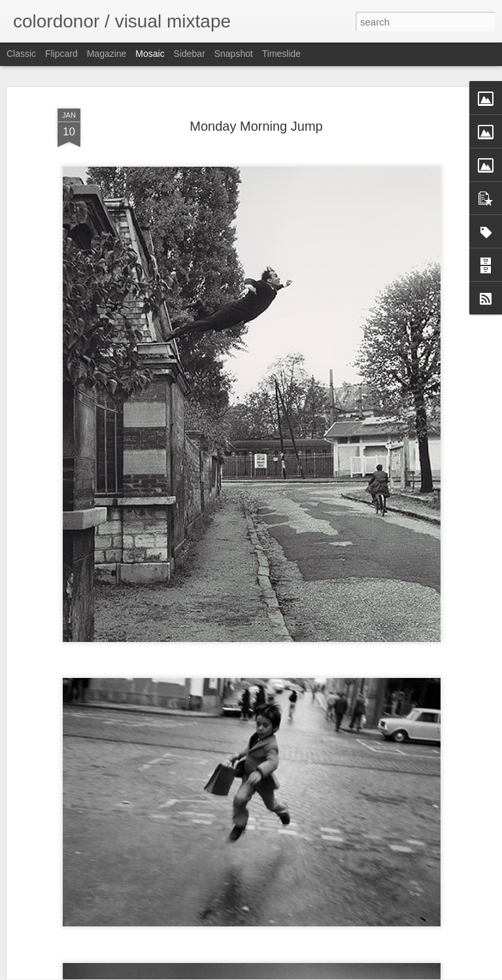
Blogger (292, 973)
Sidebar (190, 54)
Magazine (107, 54)
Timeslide (281, 54)
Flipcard (61, 54)
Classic (21, 54)
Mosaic (150, 54)
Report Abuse (330, 973)
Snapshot (234, 54)
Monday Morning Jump (256, 98)
